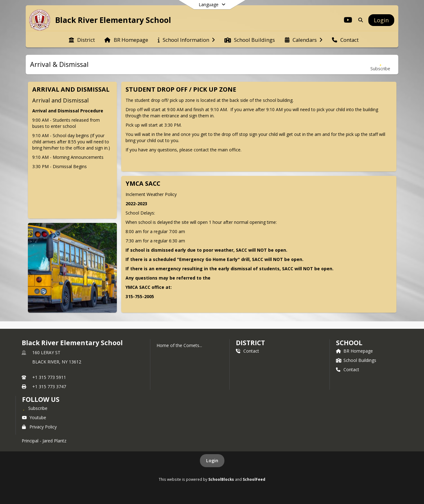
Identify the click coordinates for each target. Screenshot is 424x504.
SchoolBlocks (221, 479)
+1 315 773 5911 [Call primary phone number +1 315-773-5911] (49, 377)
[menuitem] (82, 39)
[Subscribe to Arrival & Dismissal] (380, 65)
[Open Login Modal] (381, 20)
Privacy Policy (39, 427)
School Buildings (356, 360)
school (349, 343)
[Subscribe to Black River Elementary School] (35, 408)
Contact (247, 351)
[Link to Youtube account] (348, 21)
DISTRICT (250, 343)
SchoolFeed (254, 479)
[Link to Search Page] (359, 20)
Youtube (34, 417)
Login (212, 461)
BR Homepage (354, 351)
